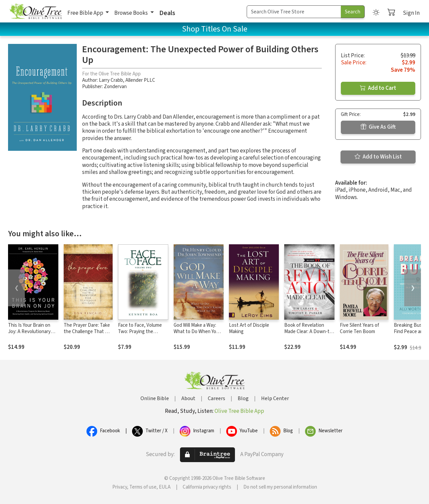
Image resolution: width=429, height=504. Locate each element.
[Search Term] (294, 12)
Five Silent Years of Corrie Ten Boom (359, 328)
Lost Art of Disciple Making (249, 328)
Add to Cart (378, 88)
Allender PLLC (140, 80)
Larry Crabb (111, 80)
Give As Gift (378, 127)
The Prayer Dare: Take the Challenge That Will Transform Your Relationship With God (88, 335)
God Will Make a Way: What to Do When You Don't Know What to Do (198, 332)
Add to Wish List (378, 157)
